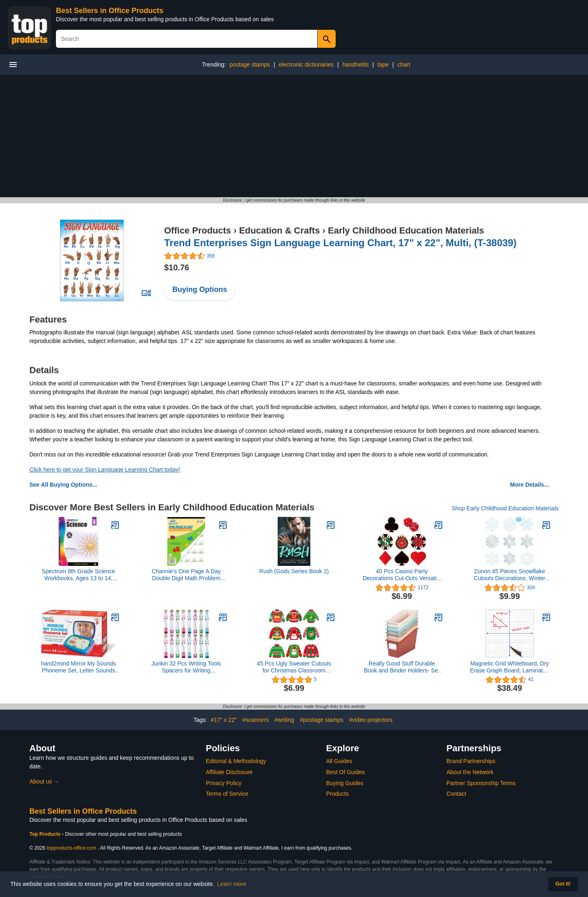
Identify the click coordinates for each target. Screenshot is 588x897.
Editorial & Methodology (236, 761)
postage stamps (250, 65)
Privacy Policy (224, 783)
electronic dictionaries (306, 65)
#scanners (256, 720)
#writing (284, 720)
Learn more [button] (232, 884)
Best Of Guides (346, 772)
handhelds (355, 65)
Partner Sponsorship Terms (481, 783)
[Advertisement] (294, 136)
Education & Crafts (279, 230)
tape (383, 65)
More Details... (529, 485)
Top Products (46, 834)
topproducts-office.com (71, 848)
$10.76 (177, 267)
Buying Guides (345, 783)
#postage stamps (322, 720)
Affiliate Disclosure (229, 772)
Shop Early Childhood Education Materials (505, 508)
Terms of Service (227, 794)
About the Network (470, 772)
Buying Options (200, 289)
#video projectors (371, 720)
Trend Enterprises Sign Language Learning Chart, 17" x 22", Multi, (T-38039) (340, 243)
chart (404, 65)
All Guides (339, 761)
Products (337, 794)
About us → (44, 781)
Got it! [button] (563, 884)
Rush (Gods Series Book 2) (294, 571)
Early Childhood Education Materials (406, 230)
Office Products (198, 230)
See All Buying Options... (63, 485)
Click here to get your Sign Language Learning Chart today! (105, 470)
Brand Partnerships (471, 761)
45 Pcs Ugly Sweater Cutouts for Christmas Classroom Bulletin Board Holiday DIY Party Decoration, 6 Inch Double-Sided (294, 667)
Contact (456, 794)
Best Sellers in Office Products (110, 11)
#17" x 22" (224, 720)
